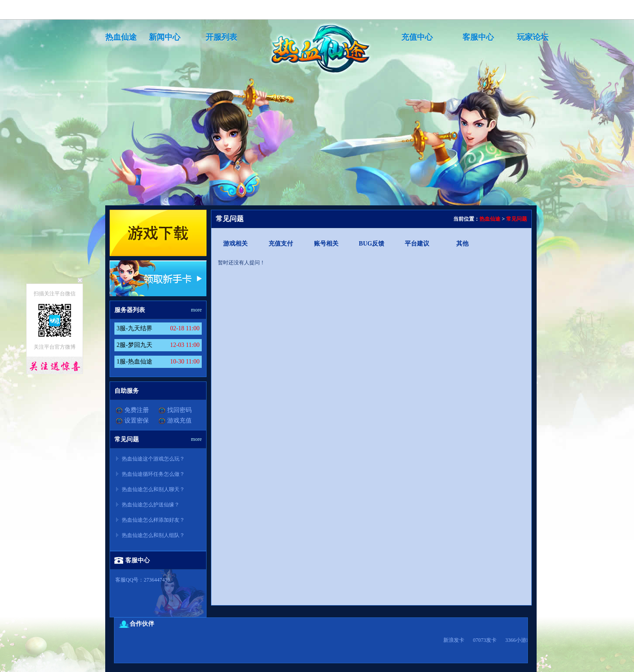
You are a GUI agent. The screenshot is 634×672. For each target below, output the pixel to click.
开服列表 (221, 37)
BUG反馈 (372, 244)
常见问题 (517, 219)
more (196, 310)
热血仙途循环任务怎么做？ (153, 474)
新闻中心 (165, 37)
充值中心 (417, 37)
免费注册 (137, 410)
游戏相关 (235, 244)
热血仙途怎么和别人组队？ (153, 535)
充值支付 (281, 244)
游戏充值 (179, 421)
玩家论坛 (533, 37)
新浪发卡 (456, 640)
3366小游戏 (521, 640)
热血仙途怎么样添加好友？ (153, 520)
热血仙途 (121, 37)
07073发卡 (487, 640)
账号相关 (326, 244)
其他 (462, 244)
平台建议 (417, 244)
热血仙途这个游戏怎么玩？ (153, 459)
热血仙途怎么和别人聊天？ (153, 489)
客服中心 (478, 37)
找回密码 (179, 410)
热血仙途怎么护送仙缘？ (151, 505)
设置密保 (137, 421)
